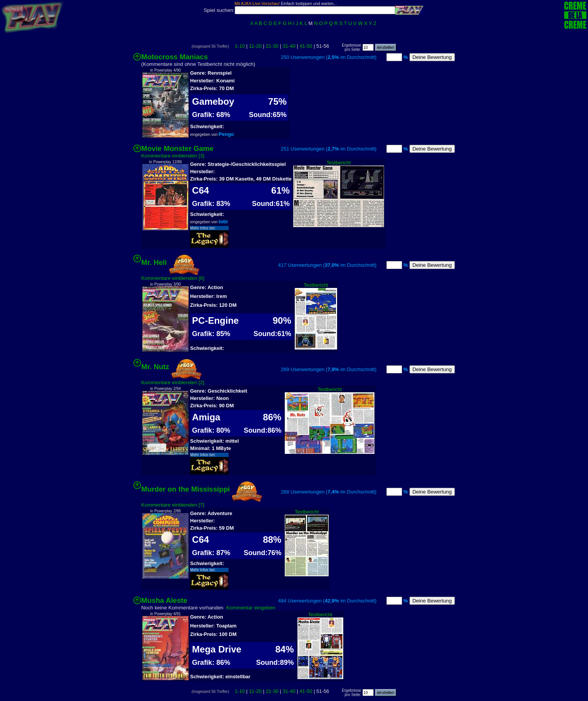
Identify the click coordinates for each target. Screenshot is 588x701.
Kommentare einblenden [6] (173, 278)
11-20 (255, 46)
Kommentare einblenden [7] (173, 505)
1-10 (240, 46)
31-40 (289, 46)
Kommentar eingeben (251, 608)
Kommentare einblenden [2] (173, 382)
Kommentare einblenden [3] (173, 156)
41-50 (306, 46)
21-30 (272, 46)
